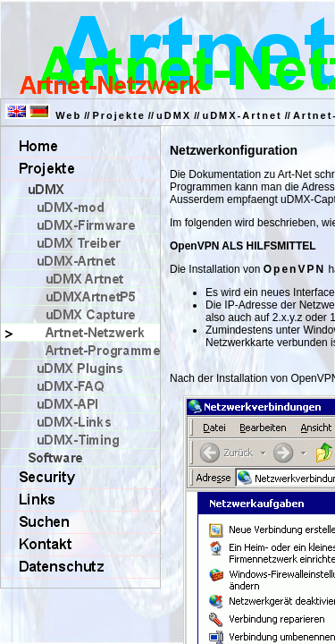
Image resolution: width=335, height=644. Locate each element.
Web (68, 115)
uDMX (174, 115)
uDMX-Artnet (242, 115)
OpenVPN (294, 269)
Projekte (118, 115)
